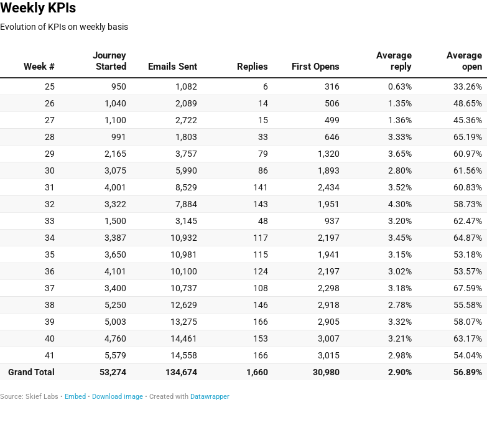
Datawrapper (210, 397)
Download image (118, 397)
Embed (75, 397)
